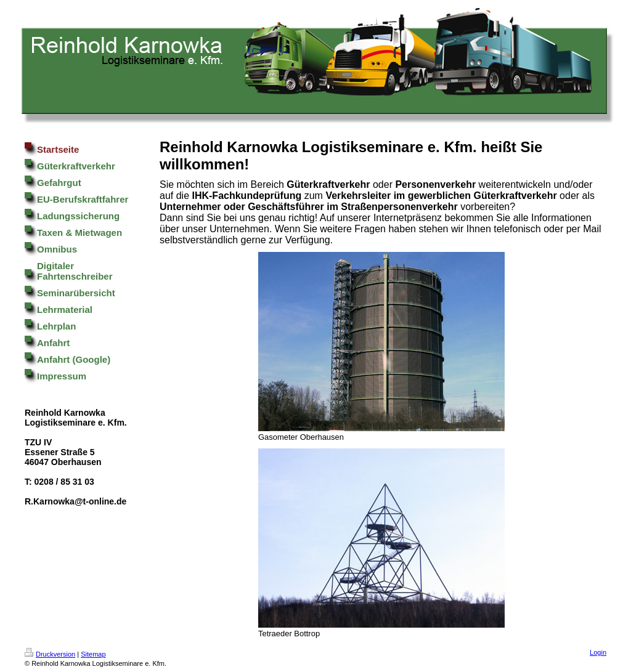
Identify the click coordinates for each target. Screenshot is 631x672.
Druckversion (50, 654)
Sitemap (93, 654)
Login (598, 652)
